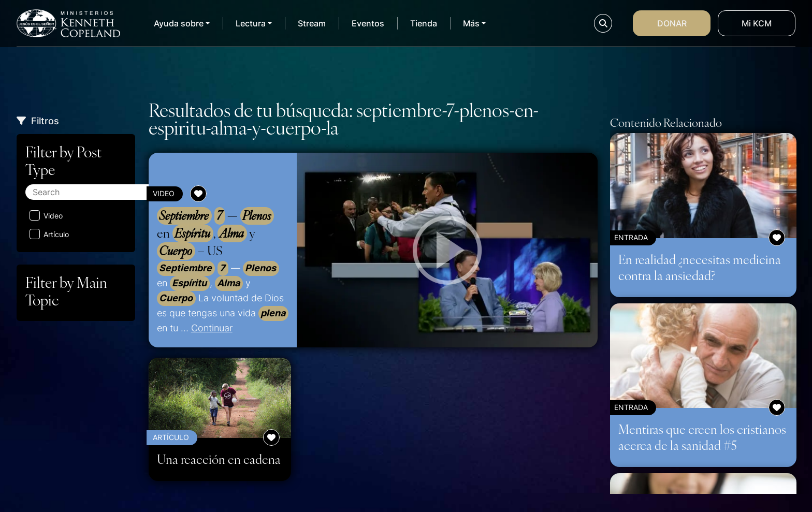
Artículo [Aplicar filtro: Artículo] (49, 234)
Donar (672, 23)
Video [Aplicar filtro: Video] (46, 215)
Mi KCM (757, 23)
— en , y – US (215, 233)
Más (471, 23)
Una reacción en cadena (219, 459)
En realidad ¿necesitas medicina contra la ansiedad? (700, 267)
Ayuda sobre (179, 23)
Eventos (368, 23)
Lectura (251, 23)
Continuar (212, 328)
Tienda (424, 23)
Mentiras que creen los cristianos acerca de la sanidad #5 (702, 437)
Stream (312, 23)
